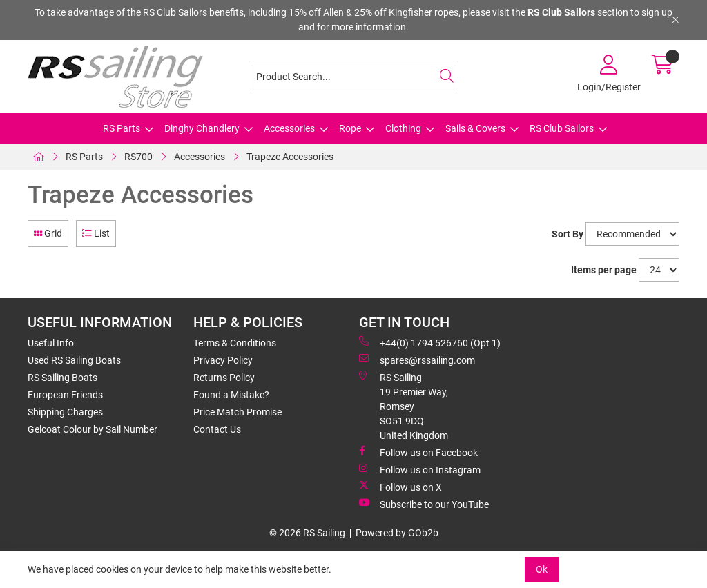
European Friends (65, 395)
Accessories (289, 128)
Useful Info (51, 343)
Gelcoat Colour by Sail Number (93, 429)
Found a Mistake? (231, 395)
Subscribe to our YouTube (424, 504)
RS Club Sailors (562, 128)
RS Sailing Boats (62, 378)
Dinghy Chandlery (202, 128)
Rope (350, 128)
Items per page (604, 270)
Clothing (403, 128)
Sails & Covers (475, 128)
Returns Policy (224, 378)
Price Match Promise (238, 412)
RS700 (138, 157)
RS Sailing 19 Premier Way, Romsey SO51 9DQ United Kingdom (404, 406)
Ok (542, 569)
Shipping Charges (65, 412)
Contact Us (217, 429)
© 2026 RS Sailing (307, 533)
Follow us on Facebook (418, 452)
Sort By (568, 234)
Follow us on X (400, 487)
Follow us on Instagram (420, 469)
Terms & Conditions (235, 343)
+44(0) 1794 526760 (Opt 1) (430, 342)
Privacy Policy (223, 360)
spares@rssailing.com (417, 360)
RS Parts (122, 128)
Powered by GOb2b (397, 533)
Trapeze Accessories (290, 157)
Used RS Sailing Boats (74, 360)
